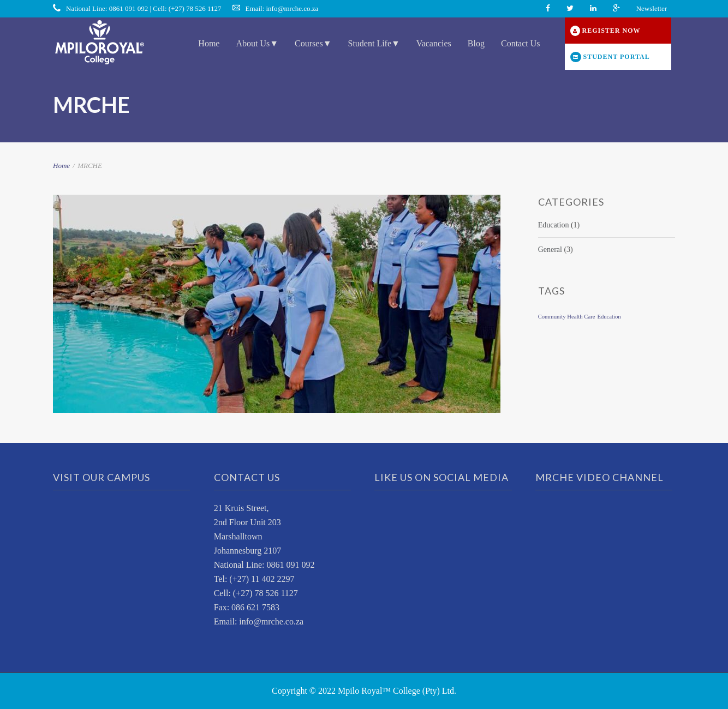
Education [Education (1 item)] (609, 317)
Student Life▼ (374, 43)
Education (554, 225)
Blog (476, 43)
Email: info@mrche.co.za (282, 8)
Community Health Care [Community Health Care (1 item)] (567, 317)
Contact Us (521, 43)
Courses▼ (313, 43)
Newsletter (652, 8)
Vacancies (434, 43)
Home (209, 43)
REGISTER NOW (605, 31)
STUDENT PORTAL (610, 57)
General (550, 250)
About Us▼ (257, 43)
